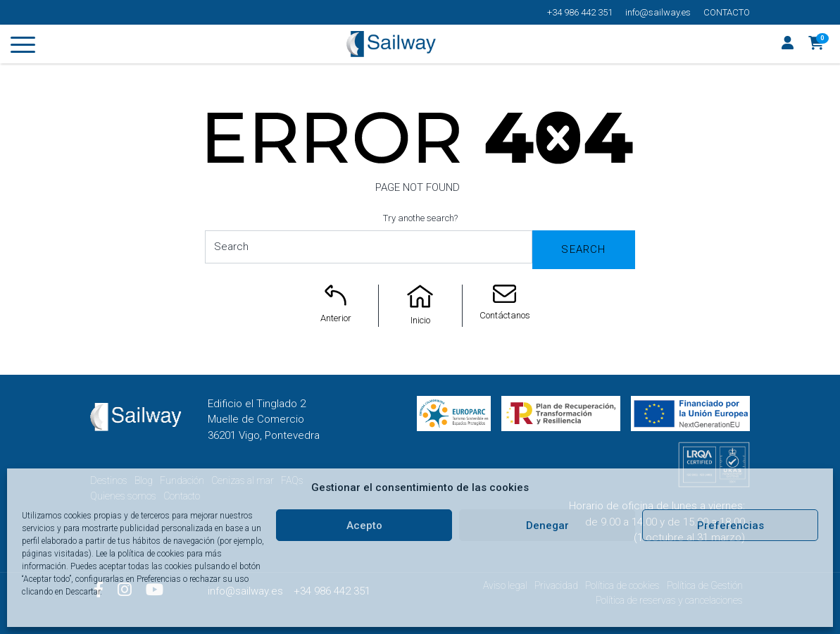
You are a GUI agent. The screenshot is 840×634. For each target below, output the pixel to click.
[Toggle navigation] (23, 47)
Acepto (364, 526)
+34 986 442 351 (580, 12)
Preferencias (731, 526)
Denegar (547, 526)
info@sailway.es (658, 12)
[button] (816, 44)
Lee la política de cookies (140, 554)
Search (583, 249)
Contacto (727, 12)
